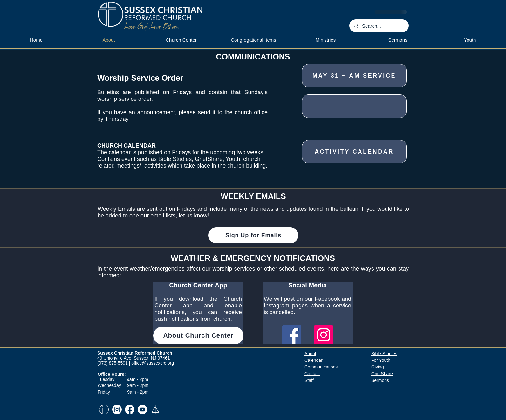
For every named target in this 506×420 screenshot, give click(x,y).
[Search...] (379, 26)
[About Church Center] (198, 336)
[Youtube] (142, 410)
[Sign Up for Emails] (253, 235)
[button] (326, 40)
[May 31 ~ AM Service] (354, 76)
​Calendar (314, 360)
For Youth (381, 360)
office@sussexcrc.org (153, 363)
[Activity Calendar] (354, 152)
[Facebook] (292, 335)
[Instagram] (324, 335)
